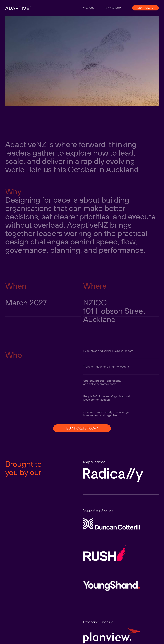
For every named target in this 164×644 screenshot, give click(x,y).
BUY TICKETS (145, 8)
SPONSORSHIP (113, 8)
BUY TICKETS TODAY (82, 428)
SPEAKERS (89, 8)
